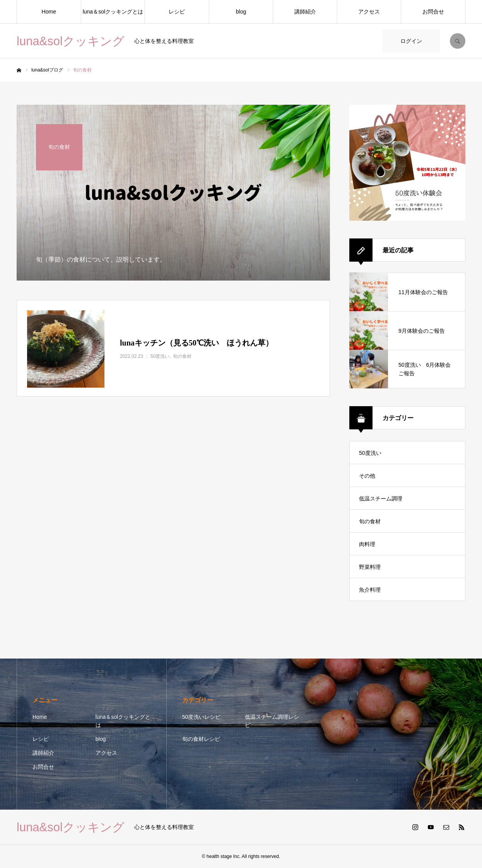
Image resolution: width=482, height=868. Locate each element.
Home (49, 12)
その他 (367, 476)
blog (241, 12)
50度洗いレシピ (202, 717)
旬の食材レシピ (201, 739)
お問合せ (433, 12)
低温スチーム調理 (381, 499)
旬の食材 (370, 521)
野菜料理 (370, 567)
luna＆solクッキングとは (113, 12)
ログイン (411, 41)
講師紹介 (305, 12)
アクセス (369, 12)
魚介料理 (370, 590)
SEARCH (458, 41)
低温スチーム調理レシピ (272, 721)
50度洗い (370, 453)
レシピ (177, 12)
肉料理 (367, 544)
